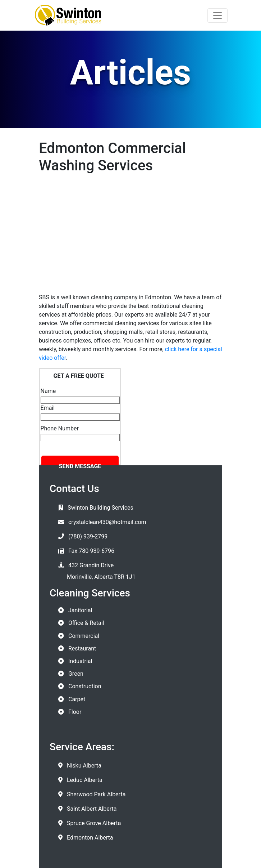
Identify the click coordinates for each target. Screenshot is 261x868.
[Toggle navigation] (218, 15)
